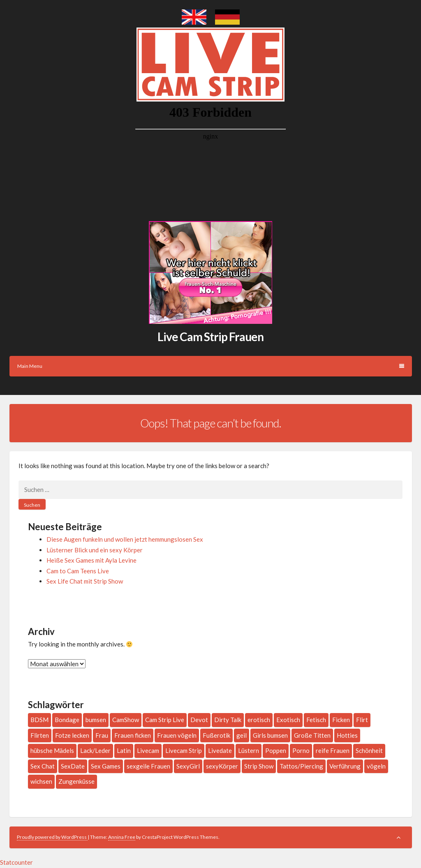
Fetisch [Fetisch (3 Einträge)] (316, 720)
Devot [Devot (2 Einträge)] (199, 720)
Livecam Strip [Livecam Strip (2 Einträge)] (184, 750)
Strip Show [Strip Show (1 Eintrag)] (259, 766)
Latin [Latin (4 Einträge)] (124, 750)
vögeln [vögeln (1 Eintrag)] (376, 766)
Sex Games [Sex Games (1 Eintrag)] (106, 766)
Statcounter (16, 862)
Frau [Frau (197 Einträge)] (102, 735)
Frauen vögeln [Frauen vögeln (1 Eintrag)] (177, 735)
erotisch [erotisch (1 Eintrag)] (259, 720)
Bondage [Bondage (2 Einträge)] (67, 720)
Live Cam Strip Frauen (210, 337)
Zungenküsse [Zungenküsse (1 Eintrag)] (76, 781)
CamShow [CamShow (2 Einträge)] (126, 720)
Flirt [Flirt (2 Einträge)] (362, 720)
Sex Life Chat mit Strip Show (85, 581)
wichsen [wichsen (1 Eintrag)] (41, 781)
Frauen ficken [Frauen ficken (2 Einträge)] (133, 735)
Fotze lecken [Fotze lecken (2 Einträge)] (72, 735)
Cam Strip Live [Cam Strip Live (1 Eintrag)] (165, 720)
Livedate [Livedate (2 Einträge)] (220, 750)
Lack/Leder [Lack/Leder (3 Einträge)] (95, 750)
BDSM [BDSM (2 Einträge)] (39, 720)
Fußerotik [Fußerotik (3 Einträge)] (216, 735)
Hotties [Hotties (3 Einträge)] (347, 735)
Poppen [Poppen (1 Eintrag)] (276, 750)
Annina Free (122, 837)
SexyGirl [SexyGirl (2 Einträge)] (188, 766)
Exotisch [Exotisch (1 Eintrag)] (288, 720)
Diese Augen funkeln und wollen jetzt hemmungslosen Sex (125, 539)
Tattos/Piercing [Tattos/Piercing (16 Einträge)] (301, 766)
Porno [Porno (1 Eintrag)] (301, 750)
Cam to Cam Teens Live (78, 571)
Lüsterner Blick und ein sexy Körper (95, 550)
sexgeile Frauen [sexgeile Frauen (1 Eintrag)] (148, 766)
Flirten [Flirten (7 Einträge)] (40, 735)
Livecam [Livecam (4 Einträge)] (148, 750)
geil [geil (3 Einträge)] (242, 735)
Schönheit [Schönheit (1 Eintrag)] (369, 750)
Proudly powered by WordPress (52, 837)
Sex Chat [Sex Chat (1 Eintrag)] (43, 766)
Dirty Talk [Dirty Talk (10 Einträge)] (228, 720)
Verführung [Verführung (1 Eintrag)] (345, 766)
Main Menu (211, 366)
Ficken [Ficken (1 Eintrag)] (341, 720)
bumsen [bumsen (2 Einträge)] (96, 720)
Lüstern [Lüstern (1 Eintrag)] (249, 750)
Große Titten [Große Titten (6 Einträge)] (312, 735)
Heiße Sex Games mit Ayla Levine (91, 560)
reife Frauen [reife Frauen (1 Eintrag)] (333, 750)
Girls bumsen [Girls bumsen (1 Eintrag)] (270, 735)
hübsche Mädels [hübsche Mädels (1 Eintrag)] (52, 750)
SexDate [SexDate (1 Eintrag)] (73, 766)
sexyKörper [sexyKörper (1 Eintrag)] (222, 766)
